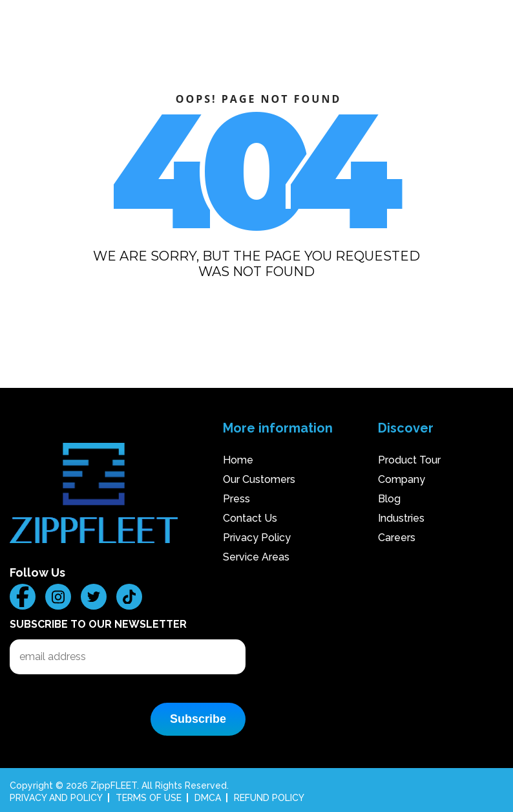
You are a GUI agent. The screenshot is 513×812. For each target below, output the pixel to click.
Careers (397, 538)
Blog (389, 499)
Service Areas (256, 557)
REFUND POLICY (269, 798)
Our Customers (259, 479)
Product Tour (409, 460)
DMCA (208, 798)
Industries (401, 518)
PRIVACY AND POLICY (56, 798)
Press (236, 499)
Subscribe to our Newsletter (98, 624)
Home (238, 460)
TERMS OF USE (149, 798)
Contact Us (250, 518)
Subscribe (198, 719)
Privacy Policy (257, 538)
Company (402, 479)
